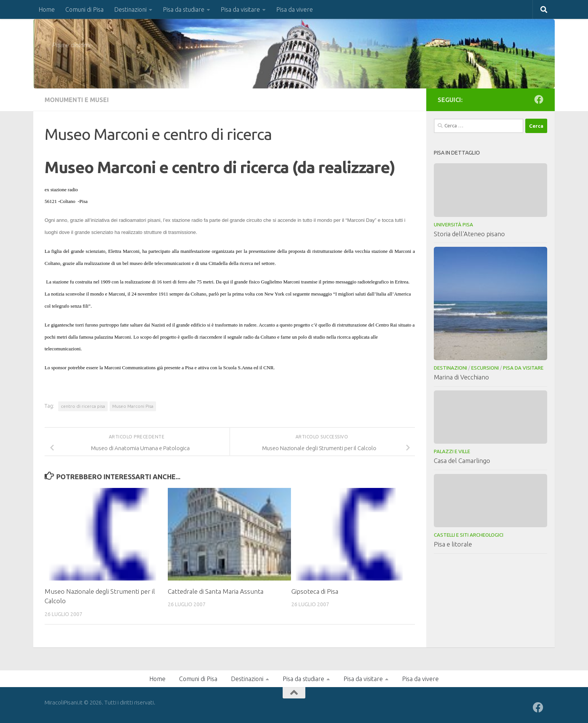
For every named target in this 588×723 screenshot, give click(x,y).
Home (47, 9)
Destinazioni (130, 9)
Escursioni (485, 368)
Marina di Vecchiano (461, 377)
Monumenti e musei (77, 100)
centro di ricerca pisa (83, 406)
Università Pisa (453, 224)
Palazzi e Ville (452, 451)
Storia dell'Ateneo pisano (469, 234)
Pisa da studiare (184, 9)
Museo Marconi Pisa (133, 406)
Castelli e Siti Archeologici (469, 535)
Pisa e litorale (453, 544)
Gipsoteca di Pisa (315, 591)
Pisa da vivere (295, 9)
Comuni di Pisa (84, 9)
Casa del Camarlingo (462, 461)
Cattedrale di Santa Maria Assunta (216, 591)
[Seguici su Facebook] (539, 99)
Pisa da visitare (240, 9)
